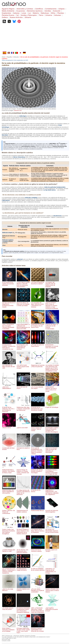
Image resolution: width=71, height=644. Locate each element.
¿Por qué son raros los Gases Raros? (38, 345)
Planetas (61, 13)
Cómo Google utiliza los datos (9, 638)
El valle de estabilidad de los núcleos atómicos (38, 569)
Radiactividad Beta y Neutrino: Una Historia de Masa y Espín (9, 471)
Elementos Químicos (35, 11)
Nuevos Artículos (16, 17)
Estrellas (48, 11)
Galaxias (16, 13)
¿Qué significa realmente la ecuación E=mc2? (52, 609)
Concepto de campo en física (23, 448)
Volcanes (58, 15)
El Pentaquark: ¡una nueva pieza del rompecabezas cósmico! (23, 346)
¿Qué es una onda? (23, 427)
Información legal (6, 640)
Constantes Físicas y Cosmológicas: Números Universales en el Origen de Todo (52, 471)
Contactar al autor (6, 641)
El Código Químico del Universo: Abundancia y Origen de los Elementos (23, 492)
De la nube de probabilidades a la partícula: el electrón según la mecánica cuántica (38, 450)
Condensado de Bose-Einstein (9, 448)
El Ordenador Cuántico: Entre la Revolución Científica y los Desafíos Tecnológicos (52, 429)
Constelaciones (51, 9)
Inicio (3, 57)
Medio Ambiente (8, 11)
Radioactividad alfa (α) (38, 510)
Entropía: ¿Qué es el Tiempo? (52, 550)
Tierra (41, 15)
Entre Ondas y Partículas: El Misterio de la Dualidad (9, 629)
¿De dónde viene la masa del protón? (9, 608)
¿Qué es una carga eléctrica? (9, 589)
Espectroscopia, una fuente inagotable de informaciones (9, 491)
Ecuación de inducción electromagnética (52, 511)
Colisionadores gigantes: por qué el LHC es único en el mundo (52, 388)
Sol (18, 15)
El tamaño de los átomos (38, 490)
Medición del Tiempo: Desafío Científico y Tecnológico (38, 471)
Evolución (57, 11)
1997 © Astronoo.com (7, 636)
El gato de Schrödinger (52, 407)
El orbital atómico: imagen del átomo (23, 569)
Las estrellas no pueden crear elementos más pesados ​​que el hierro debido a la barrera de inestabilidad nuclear (52, 367)
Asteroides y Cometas (25, 9)
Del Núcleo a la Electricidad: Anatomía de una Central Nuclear (52, 530)
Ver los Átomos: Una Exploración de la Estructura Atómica (23, 550)
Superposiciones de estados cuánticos (23, 511)
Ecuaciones (21, 11)
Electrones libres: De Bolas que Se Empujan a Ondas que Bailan (23, 303)
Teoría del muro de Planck (23, 387)
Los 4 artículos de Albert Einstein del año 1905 (9, 366)
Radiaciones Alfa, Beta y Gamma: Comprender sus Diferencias (23, 408)
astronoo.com (18, 110)
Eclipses (62, 9)
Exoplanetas (6, 13)
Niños (53, 13)
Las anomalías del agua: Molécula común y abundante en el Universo (38, 304)
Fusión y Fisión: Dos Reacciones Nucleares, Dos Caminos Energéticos (9, 531)
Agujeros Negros (8, 9)
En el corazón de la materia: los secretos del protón (9, 283)
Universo (49, 15)
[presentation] (47, 125)
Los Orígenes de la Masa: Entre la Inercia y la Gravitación (38, 530)
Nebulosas (45, 13)
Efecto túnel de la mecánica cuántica (38, 550)
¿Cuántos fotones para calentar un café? (9, 550)
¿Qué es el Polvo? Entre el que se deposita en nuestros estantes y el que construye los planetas (52, 305)
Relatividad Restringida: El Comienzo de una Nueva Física (38, 325)
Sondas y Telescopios (29, 15)
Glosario (28, 17)
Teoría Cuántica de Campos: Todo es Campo (38, 428)
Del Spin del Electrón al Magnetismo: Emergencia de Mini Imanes (9, 304)
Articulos (16, 57)
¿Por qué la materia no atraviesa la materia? (38, 282)
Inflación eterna (9, 427)
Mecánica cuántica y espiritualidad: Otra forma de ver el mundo (38, 629)
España (9, 57)
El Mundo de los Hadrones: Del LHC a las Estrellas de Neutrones (9, 409)
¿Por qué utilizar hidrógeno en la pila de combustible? (38, 590)
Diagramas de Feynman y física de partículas (38, 365)
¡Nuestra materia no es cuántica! (23, 589)
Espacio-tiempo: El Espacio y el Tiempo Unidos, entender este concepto (23, 471)
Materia (36, 13)
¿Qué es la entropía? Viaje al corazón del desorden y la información (52, 449)
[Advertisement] (35, 38)
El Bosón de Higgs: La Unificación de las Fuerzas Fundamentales (52, 326)
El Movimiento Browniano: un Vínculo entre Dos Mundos (52, 346)
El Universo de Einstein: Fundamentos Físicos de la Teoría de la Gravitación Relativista (23, 609)
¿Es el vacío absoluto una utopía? (38, 387)
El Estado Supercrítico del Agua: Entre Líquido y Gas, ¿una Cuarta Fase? (23, 630)
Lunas (24, 13)
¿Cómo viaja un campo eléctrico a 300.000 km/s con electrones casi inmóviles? (23, 284)
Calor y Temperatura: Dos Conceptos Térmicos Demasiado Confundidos (9, 326)
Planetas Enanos (8, 15)
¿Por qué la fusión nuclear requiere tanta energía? (23, 366)
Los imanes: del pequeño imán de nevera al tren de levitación (52, 284)
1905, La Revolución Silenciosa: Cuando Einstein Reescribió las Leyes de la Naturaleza (38, 609)
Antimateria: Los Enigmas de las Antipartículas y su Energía (52, 570)
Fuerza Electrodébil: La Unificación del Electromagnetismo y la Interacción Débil (23, 326)
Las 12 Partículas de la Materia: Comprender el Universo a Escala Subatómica (9, 570)
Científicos (39, 9)
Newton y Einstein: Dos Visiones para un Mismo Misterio (52, 590)
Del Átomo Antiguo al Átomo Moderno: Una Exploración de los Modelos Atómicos (23, 531)
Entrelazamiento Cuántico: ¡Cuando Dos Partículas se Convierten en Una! (9, 346)
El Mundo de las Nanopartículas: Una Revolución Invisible (38, 408)
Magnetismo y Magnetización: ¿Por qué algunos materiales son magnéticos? (52, 492)
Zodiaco (5, 17)
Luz (30, 13)
